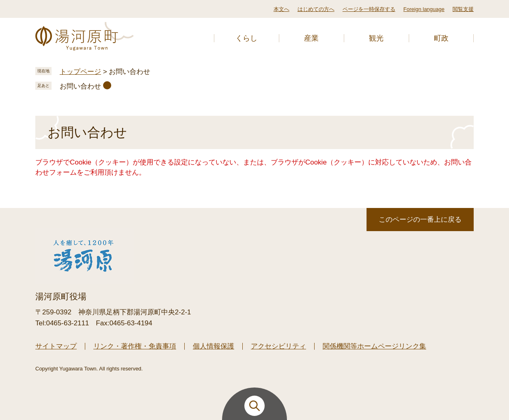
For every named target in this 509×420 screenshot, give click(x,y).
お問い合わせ (80, 86)
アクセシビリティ (278, 346)
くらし (246, 38)
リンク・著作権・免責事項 (135, 346)
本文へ (281, 9)
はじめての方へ (316, 9)
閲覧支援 (463, 9)
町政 (441, 38)
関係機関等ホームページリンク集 (374, 346)
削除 (107, 85)
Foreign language (424, 9)
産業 (311, 38)
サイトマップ (56, 346)
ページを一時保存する (369, 9)
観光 (376, 38)
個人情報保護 (214, 346)
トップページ (80, 72)
